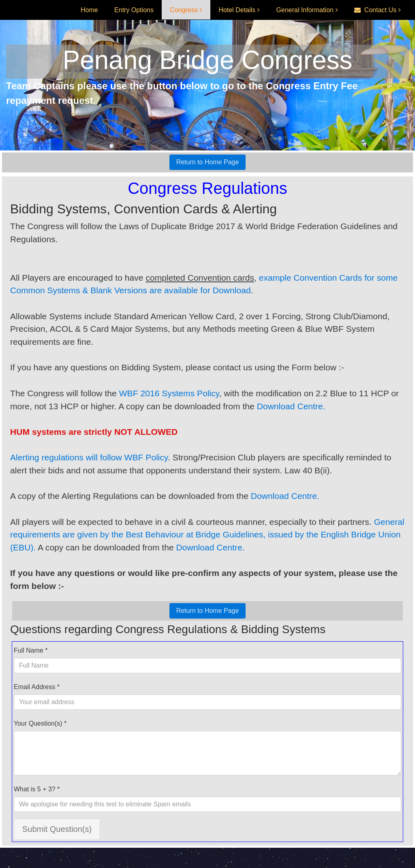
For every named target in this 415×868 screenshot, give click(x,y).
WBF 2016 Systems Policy (169, 393)
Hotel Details (237, 10)
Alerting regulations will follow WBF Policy (89, 457)
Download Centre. (291, 406)
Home (89, 10)
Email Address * (37, 687)
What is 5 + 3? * (37, 789)
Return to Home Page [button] (208, 162)
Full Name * (31, 650)
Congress (184, 10)
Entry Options (134, 10)
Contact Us (375, 10)
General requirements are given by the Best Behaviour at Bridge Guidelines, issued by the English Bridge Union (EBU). (207, 535)
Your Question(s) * (40, 723)
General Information (305, 10)
